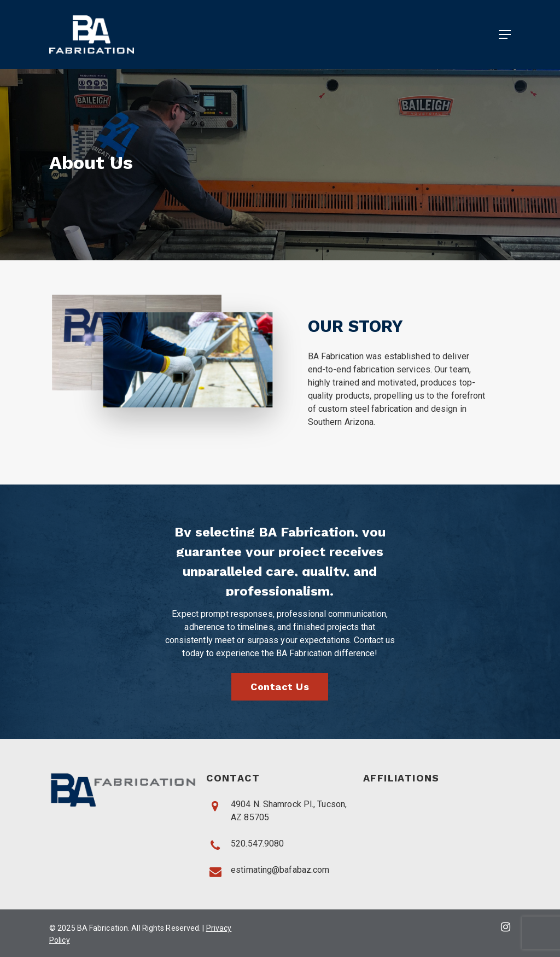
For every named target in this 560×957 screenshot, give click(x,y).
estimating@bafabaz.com (280, 870)
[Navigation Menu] (505, 34)
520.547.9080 (257, 844)
